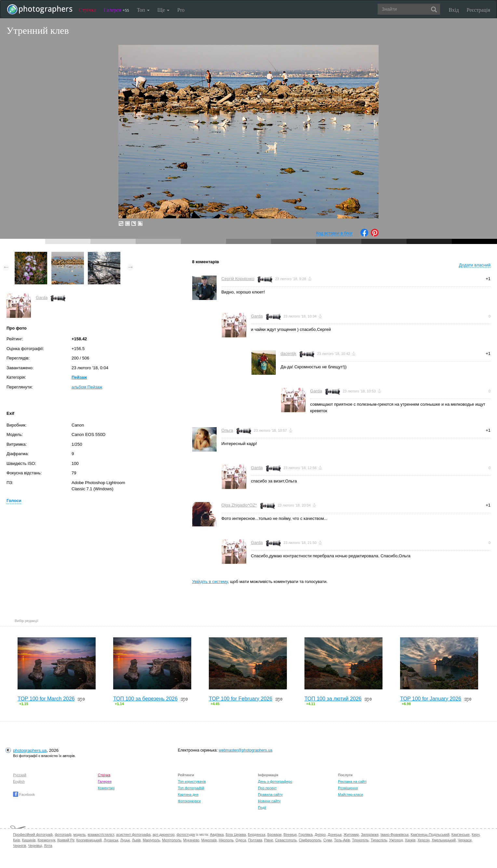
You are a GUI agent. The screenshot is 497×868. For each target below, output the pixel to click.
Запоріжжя (370, 834)
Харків (410, 840)
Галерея (116, 10)
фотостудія (186, 834)
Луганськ (111, 840)
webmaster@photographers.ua (245, 750)
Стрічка (87, 10)
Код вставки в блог (334, 233)
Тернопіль (360, 840)
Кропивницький (89, 840)
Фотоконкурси (189, 801)
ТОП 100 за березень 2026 (145, 699)
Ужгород (396, 840)
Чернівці (35, 846)
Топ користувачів (192, 781)
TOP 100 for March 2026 (46, 699)
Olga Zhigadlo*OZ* (239, 505)
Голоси (14, 501)
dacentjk (289, 353)
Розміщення (348, 788)
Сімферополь (310, 840)
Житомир (351, 834)
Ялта (48, 846)
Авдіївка (217, 834)
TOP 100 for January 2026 (431, 699)
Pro (181, 10)
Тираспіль (379, 840)
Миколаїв (209, 840)
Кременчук (47, 840)
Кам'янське (461, 834)
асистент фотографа (133, 834)
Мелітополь (172, 840)
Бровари (275, 834)
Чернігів (20, 846)
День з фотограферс (275, 781)
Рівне (269, 840)
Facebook (24, 794)
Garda (42, 298)
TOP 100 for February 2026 (241, 699)
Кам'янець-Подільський (430, 834)
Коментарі (106, 788)
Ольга (227, 430)
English (19, 781)
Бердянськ (257, 834)
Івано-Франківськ (395, 834)
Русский (20, 775)
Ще (163, 10)
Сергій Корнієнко (238, 279)
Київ (16, 840)
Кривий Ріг (66, 840)
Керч (476, 834)
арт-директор (164, 834)
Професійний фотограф (33, 834)
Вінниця (290, 834)
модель (80, 834)
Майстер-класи (350, 794)
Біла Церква (236, 834)
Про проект (267, 788)
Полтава (255, 840)
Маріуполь (151, 840)
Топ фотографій (191, 788)
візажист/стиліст (101, 834)
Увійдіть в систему (210, 582)
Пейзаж (79, 377)
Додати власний (475, 265)
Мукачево (191, 840)
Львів (136, 840)
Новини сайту (269, 801)
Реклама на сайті (352, 781)
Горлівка (306, 834)
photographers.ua (30, 750)
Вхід (454, 10)
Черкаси (464, 840)
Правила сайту (270, 794)
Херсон (424, 840)
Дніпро (320, 834)
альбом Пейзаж (87, 387)
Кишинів (29, 840)
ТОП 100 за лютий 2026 (333, 699)
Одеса (241, 840)
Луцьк (125, 840)
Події (262, 807)
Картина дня (188, 794)
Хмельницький (444, 840)
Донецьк (335, 834)
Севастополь (286, 840)
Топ (143, 10)
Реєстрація (478, 10)
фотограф (63, 834)
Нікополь (226, 840)
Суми (328, 840)
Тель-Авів (342, 840)
